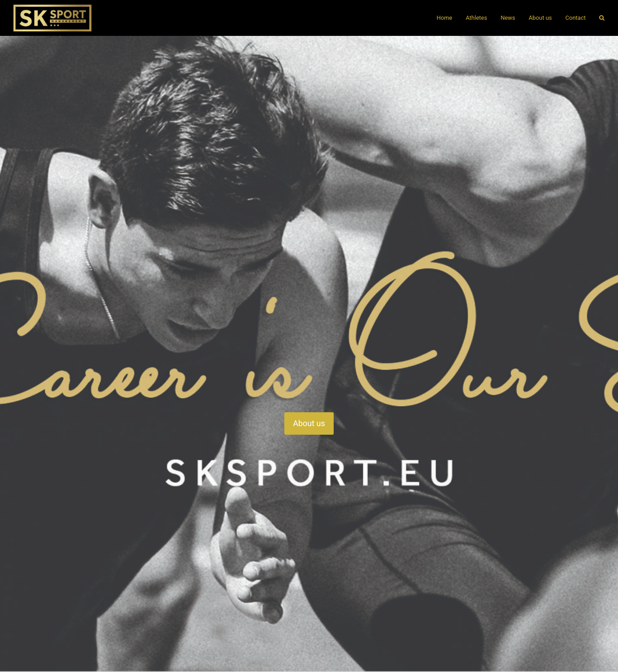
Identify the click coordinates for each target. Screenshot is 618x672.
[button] (602, 18)
